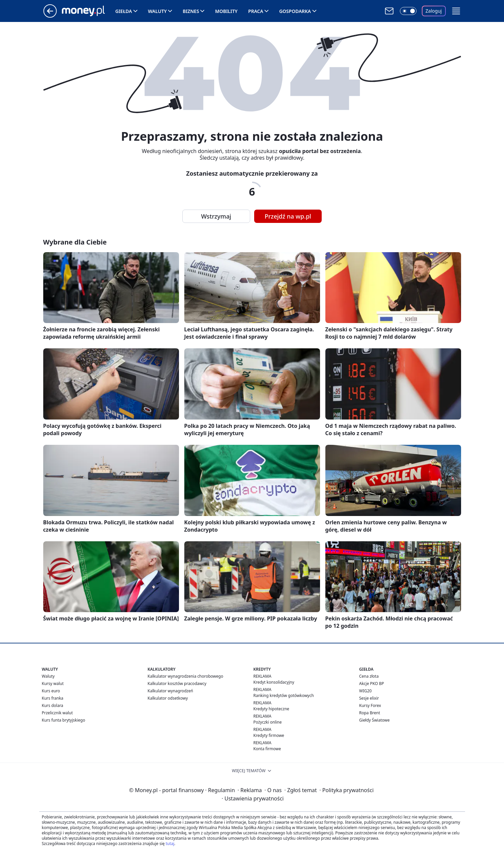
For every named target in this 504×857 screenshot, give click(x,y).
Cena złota (369, 676)
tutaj (170, 844)
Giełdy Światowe (375, 720)
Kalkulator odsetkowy (168, 698)
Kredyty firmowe (269, 735)
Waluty (158, 11)
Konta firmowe (267, 749)
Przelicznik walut (57, 713)
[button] (456, 11)
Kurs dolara (53, 705)
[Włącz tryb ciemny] (408, 11)
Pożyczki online (268, 722)
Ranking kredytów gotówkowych (284, 695)
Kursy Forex (370, 705)
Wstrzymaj (216, 216)
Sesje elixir (369, 698)
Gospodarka (295, 11)
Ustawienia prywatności (252, 798)
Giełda (124, 11)
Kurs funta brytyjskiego (64, 720)
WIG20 (366, 691)
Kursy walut (53, 684)
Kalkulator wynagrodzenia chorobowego (185, 676)
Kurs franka (53, 698)
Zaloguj (434, 11)
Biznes (191, 11)
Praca (256, 11)
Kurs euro (51, 691)
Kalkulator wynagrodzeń (170, 691)
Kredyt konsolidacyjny (274, 682)
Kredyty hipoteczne (271, 709)
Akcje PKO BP (372, 684)
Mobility (226, 11)
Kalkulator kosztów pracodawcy (177, 684)
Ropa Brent (370, 713)
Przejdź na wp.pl (288, 216)
